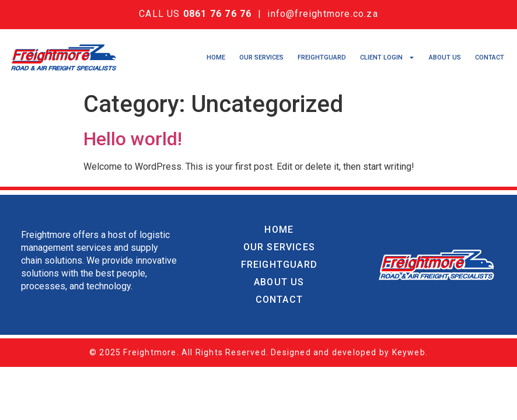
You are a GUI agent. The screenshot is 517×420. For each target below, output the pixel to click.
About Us (445, 57)
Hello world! (133, 139)
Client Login (387, 58)
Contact (490, 57)
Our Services (261, 57)
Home (216, 57)
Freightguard (322, 57)
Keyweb (409, 352)
